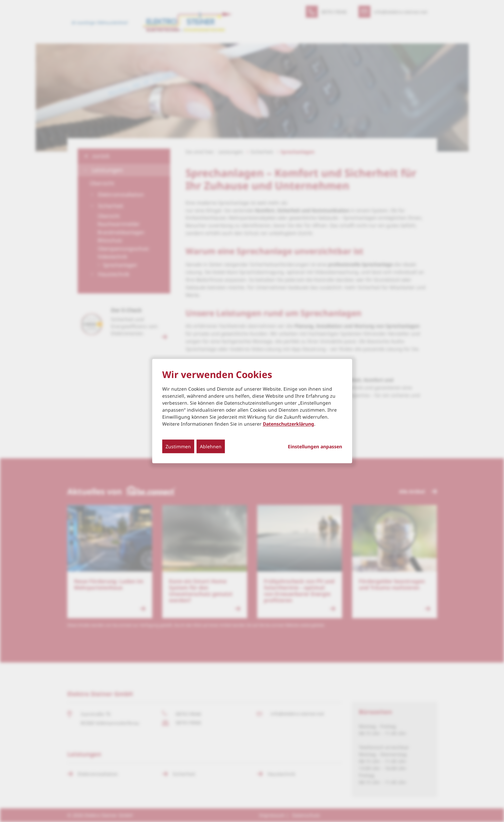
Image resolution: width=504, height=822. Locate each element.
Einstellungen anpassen (315, 446)
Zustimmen (178, 446)
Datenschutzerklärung (288, 423)
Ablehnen (211, 446)
